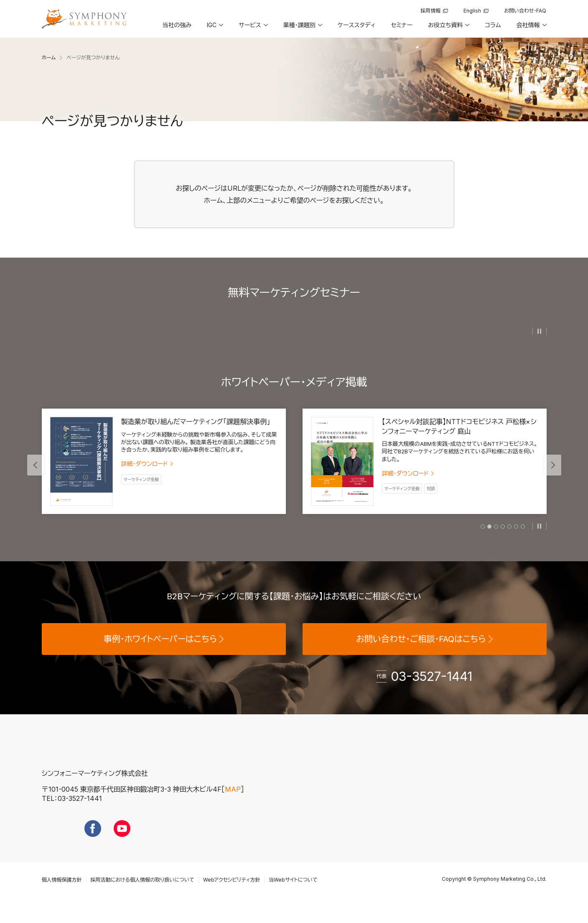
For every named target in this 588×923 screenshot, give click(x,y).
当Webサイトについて (293, 896)
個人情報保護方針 (62, 896)
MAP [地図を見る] (233, 805)
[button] (214, 28)
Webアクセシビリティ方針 (232, 896)
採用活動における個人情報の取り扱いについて (143, 896)
